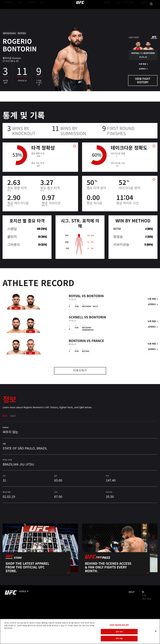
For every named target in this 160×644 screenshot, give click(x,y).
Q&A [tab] (13, 416)
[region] (80, 631)
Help (132, 592)
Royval (75, 296)
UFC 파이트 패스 (129, 10)
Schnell (76, 318)
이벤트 (8, 10)
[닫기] (156, 631)
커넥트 (113, 10)
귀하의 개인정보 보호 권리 (119, 625)
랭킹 (18, 10)
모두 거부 (119, 632)
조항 (144, 595)
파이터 (29, 10)
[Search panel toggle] (151, 10)
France (98, 341)
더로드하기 (80, 371)
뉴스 (39, 10)
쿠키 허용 (119, 638)
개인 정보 (147, 599)
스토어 (145, 10)
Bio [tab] (5, 416)
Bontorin (95, 296)
